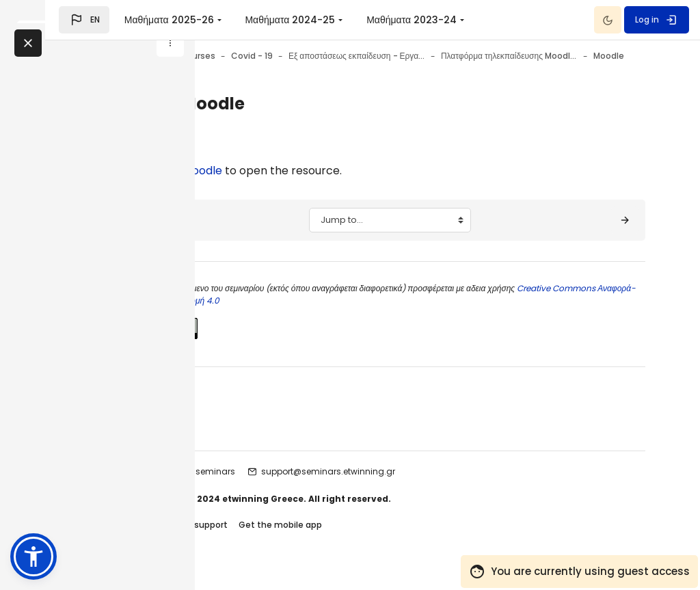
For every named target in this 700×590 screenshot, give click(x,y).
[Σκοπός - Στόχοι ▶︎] (625, 237)
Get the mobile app (392, 541)
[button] (234, 20)
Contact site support (295, 541)
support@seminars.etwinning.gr (440, 488)
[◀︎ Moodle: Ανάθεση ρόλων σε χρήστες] (270, 237)
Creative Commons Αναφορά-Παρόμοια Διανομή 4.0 (351, 317)
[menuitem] (398, 20)
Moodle (314, 187)
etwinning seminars (306, 488)
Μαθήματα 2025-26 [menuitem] (318, 20)
